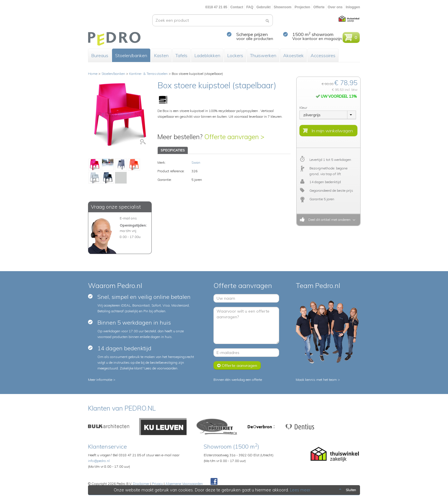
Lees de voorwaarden (161, 368)
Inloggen (353, 7)
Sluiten (347, 490)
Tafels (181, 55)
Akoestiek (293, 55)
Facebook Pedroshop (214, 482)
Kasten (161, 55)
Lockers (235, 55)
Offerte (319, 7)
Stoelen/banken (131, 55)
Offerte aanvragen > (234, 137)
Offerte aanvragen (237, 365)
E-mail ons (128, 218)
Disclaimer (141, 484)
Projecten (302, 7)
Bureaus (100, 55)
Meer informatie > (102, 380)
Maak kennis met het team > (318, 380)
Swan (196, 162)
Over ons (335, 7)
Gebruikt (264, 7)
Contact (237, 7)
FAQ (250, 7)
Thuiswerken (263, 55)
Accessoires (323, 55)
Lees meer (300, 490)
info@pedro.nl (99, 461)
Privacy (157, 484)
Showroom (283, 7)
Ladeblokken (207, 55)
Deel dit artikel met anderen (329, 220)
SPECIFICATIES (173, 150)
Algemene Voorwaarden (184, 484)
